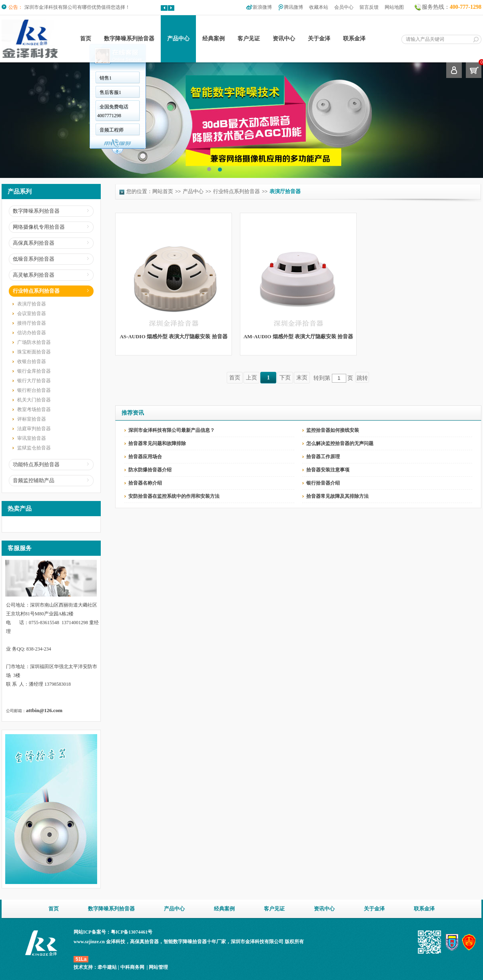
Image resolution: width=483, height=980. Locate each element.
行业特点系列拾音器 (36, 291)
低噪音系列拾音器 (34, 259)
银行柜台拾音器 (34, 390)
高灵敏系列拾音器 (34, 275)
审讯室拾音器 (32, 438)
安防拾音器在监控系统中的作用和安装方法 (174, 496)
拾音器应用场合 (145, 457)
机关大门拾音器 (34, 400)
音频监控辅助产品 (34, 480)
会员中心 (344, 7)
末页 (302, 378)
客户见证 (249, 39)
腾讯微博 (293, 7)
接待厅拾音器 (32, 323)
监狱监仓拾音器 (34, 448)
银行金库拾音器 (34, 371)
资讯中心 (284, 39)
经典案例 (214, 39)
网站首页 (163, 191)
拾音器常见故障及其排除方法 (337, 496)
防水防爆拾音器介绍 (150, 470)
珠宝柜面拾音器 (34, 352)
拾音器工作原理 (323, 457)
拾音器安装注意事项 (328, 470)
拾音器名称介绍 (145, 483)
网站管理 (158, 967)
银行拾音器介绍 (323, 483)
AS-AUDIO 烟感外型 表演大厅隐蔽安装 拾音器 (173, 336)
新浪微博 (262, 7)
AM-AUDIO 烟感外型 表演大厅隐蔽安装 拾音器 (298, 336)
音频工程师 (112, 130)
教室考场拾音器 (34, 409)
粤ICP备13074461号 (132, 932)
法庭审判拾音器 (34, 429)
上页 (251, 378)
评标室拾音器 (32, 419)
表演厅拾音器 (32, 304)
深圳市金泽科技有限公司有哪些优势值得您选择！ (77, 7)
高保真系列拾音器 (34, 243)
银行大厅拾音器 (34, 381)
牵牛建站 (107, 967)
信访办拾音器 (32, 333)
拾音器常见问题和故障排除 (157, 443)
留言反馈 (369, 7)
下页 (285, 378)
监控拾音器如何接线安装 (333, 430)
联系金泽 (354, 39)
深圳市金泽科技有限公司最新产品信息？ (172, 430)
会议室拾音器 (32, 313)
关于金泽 (319, 39)
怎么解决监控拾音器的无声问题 (340, 443)
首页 (86, 39)
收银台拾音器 (32, 361)
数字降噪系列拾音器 (129, 39)
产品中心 (178, 39)
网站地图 (394, 7)
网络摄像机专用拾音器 (39, 227)
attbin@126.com (44, 710)
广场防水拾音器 (34, 342)
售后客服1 (110, 92)
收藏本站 (319, 7)
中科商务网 (132, 967)
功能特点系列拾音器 (36, 464)
